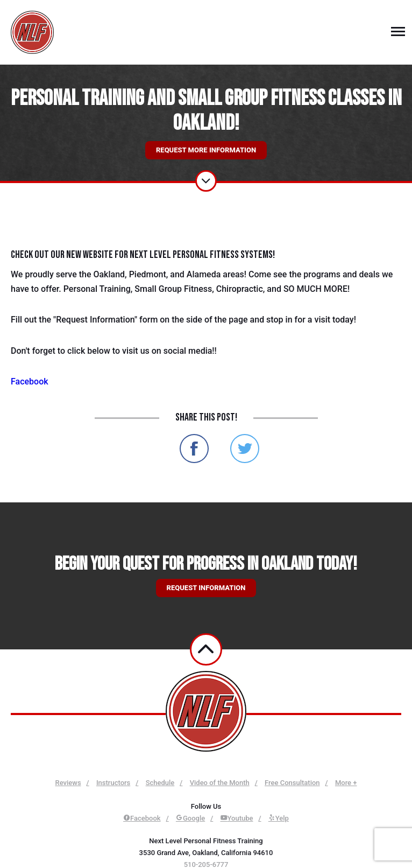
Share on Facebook (194, 449)
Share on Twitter (245, 449)
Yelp (279, 818)
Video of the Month (220, 783)
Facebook (30, 381)
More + (346, 783)
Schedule (160, 783)
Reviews (68, 783)
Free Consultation (292, 783)
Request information (206, 588)
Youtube (237, 818)
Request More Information (206, 150)
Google (190, 818)
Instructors (113, 783)
